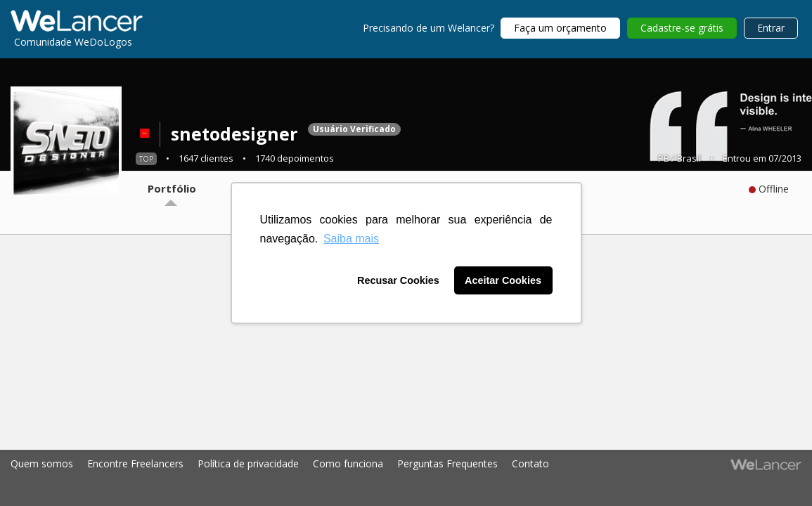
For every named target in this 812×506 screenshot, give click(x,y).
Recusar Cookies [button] (398, 280)
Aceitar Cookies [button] (503, 280)
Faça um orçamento (560, 28)
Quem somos (42, 463)
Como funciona (348, 463)
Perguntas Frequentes (447, 463)
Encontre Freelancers (135, 463)
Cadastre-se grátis (682, 28)
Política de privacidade (248, 463)
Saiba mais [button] (351, 239)
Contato (530, 463)
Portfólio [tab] (172, 188)
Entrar (771, 28)
